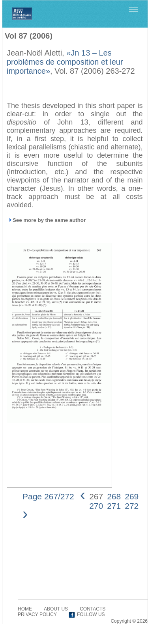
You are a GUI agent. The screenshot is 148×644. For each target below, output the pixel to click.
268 (114, 496)
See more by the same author (49, 220)
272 (132, 506)
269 (132, 496)
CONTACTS (93, 609)
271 (114, 506)
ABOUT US (56, 609)
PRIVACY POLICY (37, 614)
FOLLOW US (91, 614)
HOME (25, 609)
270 (96, 506)
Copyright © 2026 (129, 621)
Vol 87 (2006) (29, 36)
